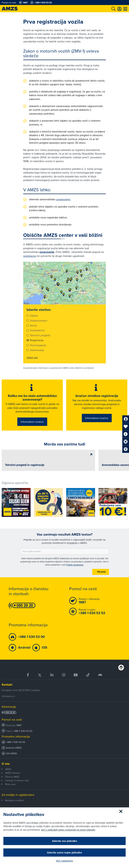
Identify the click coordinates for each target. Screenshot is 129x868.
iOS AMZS (11, 753)
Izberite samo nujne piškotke (64, 853)
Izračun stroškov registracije (97, 396)
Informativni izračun (32, 422)
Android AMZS (14, 748)
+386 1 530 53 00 (16, 742)
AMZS (8, 769)
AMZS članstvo (13, 773)
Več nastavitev (64, 861)
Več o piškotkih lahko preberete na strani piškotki (68, 830)
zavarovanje (63, 199)
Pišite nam (10, 784)
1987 (19, 725)
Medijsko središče (14, 800)
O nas (6, 763)
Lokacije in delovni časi (17, 780)
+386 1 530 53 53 (23, 731)
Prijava (101, 571)
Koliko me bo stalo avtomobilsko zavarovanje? (32, 398)
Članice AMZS (12, 776)
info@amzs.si (8, 696)
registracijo (30, 256)
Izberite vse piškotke (65, 841)
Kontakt (7, 684)
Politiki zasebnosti (75, 564)
